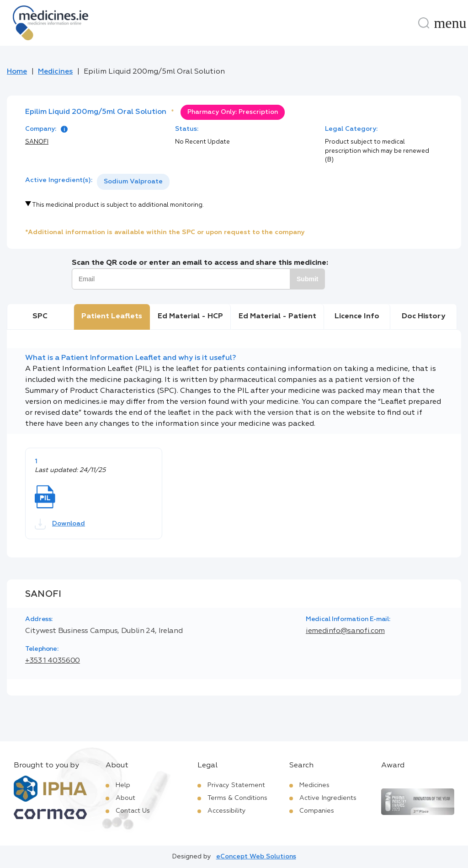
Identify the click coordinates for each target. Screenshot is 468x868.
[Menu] (450, 23)
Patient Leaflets (112, 316)
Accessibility (227, 811)
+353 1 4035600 (53, 661)
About (125, 798)
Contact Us (133, 811)
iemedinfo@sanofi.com (345, 631)
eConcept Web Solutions (256, 857)
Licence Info (357, 316)
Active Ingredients (328, 798)
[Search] (424, 23)
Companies (317, 811)
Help (123, 785)
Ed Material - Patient (277, 316)
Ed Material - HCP (190, 316)
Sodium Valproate (133, 182)
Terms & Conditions (237, 798)
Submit (307, 279)
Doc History (423, 316)
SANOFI (37, 142)
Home (17, 72)
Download (60, 524)
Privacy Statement (236, 785)
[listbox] (133, 182)
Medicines (55, 72)
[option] (133, 182)
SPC (40, 316)
